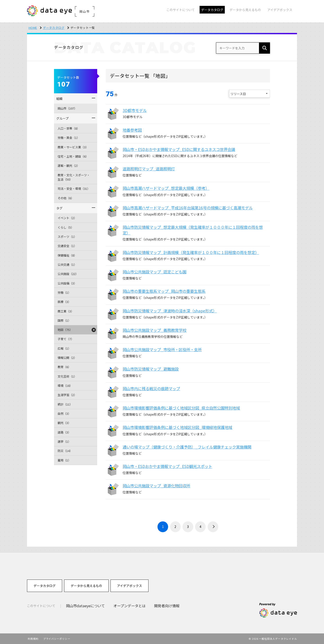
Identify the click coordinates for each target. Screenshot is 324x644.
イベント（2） (67, 218)
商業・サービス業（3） (73, 147)
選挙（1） (64, 441)
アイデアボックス (129, 586)
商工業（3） (66, 311)
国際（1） (64, 320)
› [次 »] (213, 527)
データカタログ (54, 28)
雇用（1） (64, 460)
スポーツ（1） (67, 237)
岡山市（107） (67, 108)
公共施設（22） (68, 274)
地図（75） (65, 330)
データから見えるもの (86, 586)
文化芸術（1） (67, 376)
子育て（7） (66, 339)
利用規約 (33, 639)
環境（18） (65, 386)
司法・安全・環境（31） (74, 189)
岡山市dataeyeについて (85, 606)
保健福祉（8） (67, 255)
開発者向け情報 (167, 606)
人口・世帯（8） (69, 128)
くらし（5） (66, 227)
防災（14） (65, 451)
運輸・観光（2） (69, 166)
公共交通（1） (67, 265)
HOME (33, 28)
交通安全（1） (67, 246)
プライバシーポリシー (57, 639)
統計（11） (65, 404)
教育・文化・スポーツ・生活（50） (74, 177)
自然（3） (64, 414)
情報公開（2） (67, 358)
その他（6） (66, 198)
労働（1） (64, 292)
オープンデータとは (129, 606)
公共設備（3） (67, 283)
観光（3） (64, 423)
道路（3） (64, 432)
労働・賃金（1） (69, 138)
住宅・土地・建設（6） (73, 156)
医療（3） (64, 302)
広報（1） (64, 348)
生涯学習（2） (67, 395)
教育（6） (64, 367)
